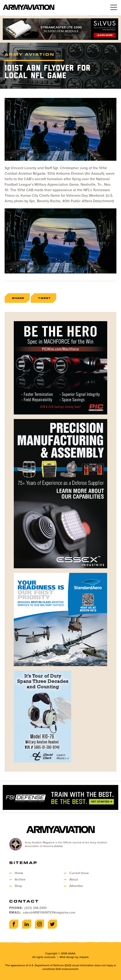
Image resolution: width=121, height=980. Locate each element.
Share (18, 298)
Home (19, 873)
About (74, 879)
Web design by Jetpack (74, 957)
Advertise (76, 886)
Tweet (44, 298)
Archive (20, 879)
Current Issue (79, 873)
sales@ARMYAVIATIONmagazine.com (49, 912)
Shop (18, 886)
